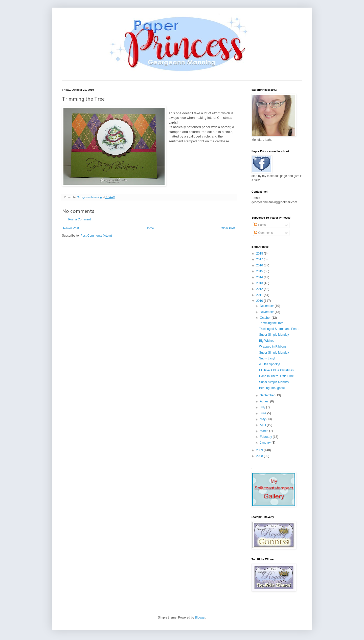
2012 (260, 289)
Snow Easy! (267, 358)
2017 (260, 259)
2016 (260, 265)
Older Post (228, 228)
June (264, 413)
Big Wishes (267, 341)
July (263, 407)
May (263, 419)
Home (150, 228)
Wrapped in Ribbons (273, 347)
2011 (260, 295)
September (268, 395)
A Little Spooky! (270, 364)
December (267, 306)
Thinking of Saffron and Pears (279, 329)
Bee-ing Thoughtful (272, 388)
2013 (260, 283)
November (267, 312)
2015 (260, 271)
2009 (260, 450)
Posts (260, 225)
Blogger (200, 618)
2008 (260, 456)
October (266, 318)
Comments (264, 233)
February (266, 437)
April (263, 425)
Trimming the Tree (271, 323)
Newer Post (71, 228)
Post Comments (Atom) (96, 236)
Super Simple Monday (274, 335)
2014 (260, 277)
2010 (260, 301)
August (265, 401)
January (266, 443)
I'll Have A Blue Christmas (276, 370)
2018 (260, 254)
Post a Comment (79, 219)
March (265, 431)
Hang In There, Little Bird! (276, 376)
